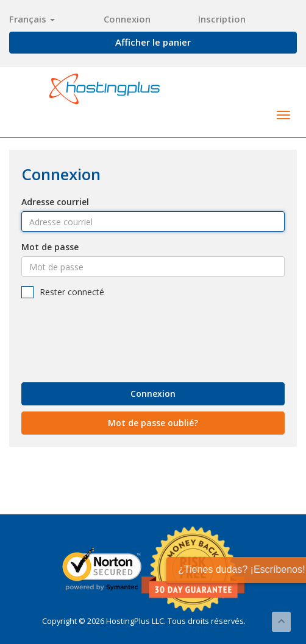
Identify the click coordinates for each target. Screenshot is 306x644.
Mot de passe (50, 247)
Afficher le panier (153, 42)
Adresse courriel (55, 202)
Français (32, 19)
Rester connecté (63, 292)
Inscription (222, 19)
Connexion (127, 19)
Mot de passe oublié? (153, 423)
